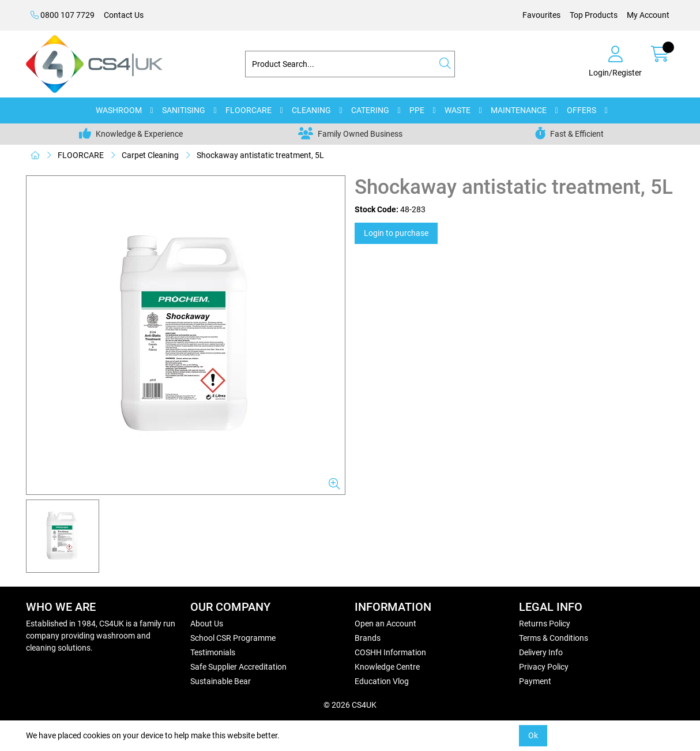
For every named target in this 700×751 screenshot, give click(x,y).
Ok (533, 735)
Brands (368, 638)
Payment (535, 681)
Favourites (541, 15)
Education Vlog (382, 681)
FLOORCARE (249, 110)
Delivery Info (541, 652)
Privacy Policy (544, 667)
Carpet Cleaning (150, 155)
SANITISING (184, 110)
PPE (417, 110)
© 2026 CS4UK (350, 705)
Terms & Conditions (554, 638)
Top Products (594, 15)
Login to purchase (396, 233)
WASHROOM (119, 110)
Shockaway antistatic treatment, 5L (260, 155)
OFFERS (582, 110)
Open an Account (385, 624)
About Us (207, 624)
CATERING (370, 110)
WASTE (458, 110)
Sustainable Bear (221, 681)
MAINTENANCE (519, 110)
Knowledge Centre (387, 667)
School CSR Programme (233, 638)
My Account (648, 15)
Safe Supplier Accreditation (238, 667)
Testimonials (213, 652)
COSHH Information (390, 652)
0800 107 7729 (63, 15)
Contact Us (124, 15)
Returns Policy (545, 624)
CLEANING (311, 110)
